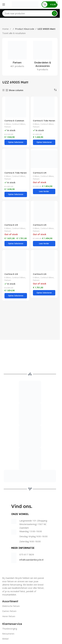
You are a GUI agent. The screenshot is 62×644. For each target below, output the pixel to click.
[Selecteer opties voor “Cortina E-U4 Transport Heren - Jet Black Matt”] (16, 296)
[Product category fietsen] (17, 55)
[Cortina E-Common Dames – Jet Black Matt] (16, 107)
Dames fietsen (9, 611)
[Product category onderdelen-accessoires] (43, 57)
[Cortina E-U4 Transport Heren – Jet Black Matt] (16, 260)
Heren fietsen (9, 616)
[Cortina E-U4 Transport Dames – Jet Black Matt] (44, 159)
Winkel (5, 639)
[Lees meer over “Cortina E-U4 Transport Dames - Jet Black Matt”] (44, 191)
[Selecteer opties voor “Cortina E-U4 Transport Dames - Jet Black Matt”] (16, 244)
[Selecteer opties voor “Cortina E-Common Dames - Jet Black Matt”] (16, 142)
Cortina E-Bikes (19, 124)
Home (6, 29)
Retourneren (8, 634)
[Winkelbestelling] (55, 90)
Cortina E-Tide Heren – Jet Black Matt (44, 122)
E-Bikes (8, 124)
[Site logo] (25, 4)
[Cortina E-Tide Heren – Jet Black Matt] (44, 107)
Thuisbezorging (10, 629)
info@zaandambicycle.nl (31, 560)
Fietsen (8, 127)
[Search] (30, 13)
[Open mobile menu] (4, 4)
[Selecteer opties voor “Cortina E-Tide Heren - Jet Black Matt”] (44, 142)
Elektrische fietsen (11, 606)
